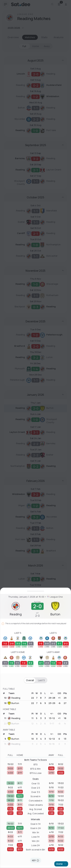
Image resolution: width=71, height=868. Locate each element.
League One (55, 668)
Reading (14, 769)
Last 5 (41, 751)
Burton (13, 774)
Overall (30, 751)
